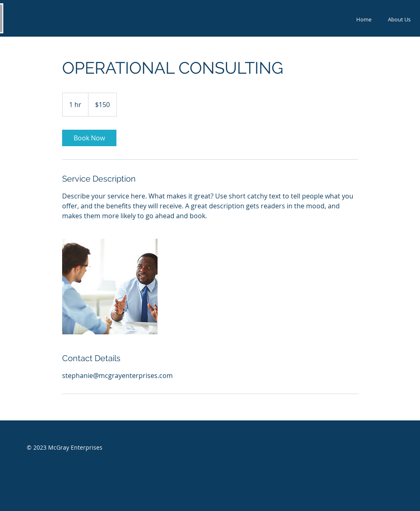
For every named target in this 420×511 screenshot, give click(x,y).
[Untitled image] (110, 287)
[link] (89, 138)
